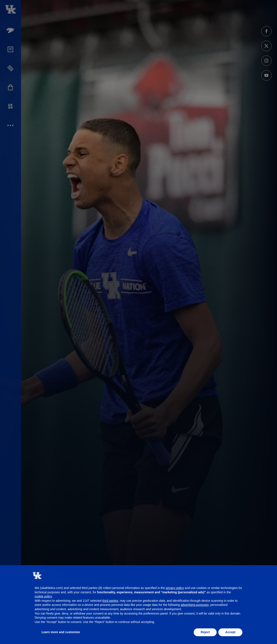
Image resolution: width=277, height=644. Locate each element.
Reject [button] (205, 632)
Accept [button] (230, 632)
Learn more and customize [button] (61, 632)
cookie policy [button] (43, 596)
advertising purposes (195, 605)
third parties (110, 601)
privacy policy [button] (175, 588)
